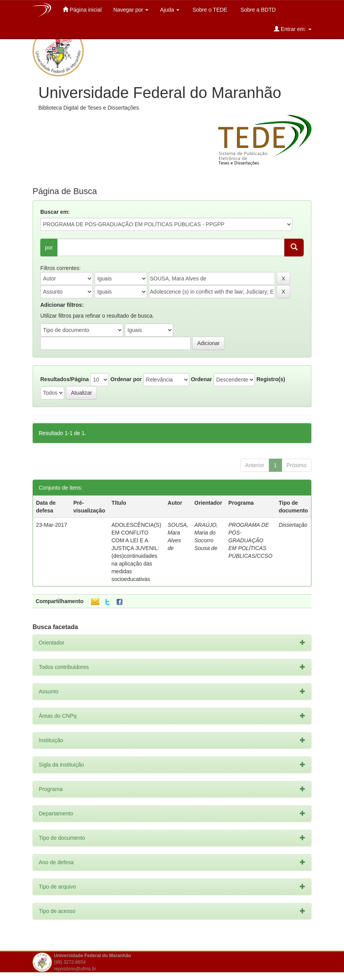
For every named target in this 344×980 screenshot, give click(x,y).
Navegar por (131, 10)
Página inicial (82, 9)
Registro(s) (271, 379)
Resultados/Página (64, 379)
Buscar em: (55, 212)
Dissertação (293, 525)
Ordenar (201, 379)
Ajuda (170, 10)
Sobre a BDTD (257, 10)
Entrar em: (293, 29)
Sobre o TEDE (209, 10)
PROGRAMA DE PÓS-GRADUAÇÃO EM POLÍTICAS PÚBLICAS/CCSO (251, 540)
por (49, 248)
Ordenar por (126, 379)
